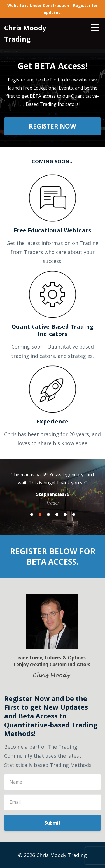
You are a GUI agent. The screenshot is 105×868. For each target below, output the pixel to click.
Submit (53, 823)
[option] (53, 488)
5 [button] (65, 514)
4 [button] (57, 514)
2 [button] (40, 514)
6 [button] (74, 514)
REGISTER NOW (53, 126)
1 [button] (32, 514)
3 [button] (48, 514)
